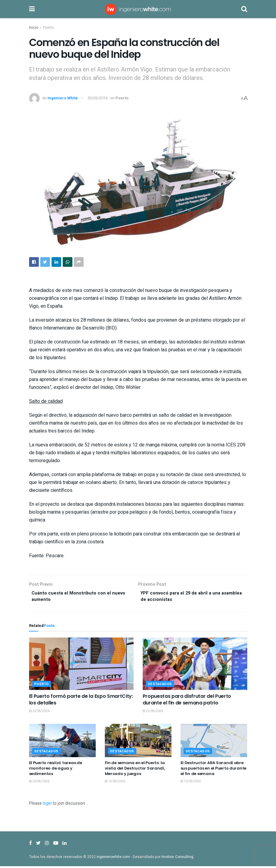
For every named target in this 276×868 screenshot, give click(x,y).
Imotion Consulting (177, 859)
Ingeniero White (63, 98)
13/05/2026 (191, 784)
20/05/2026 (39, 784)
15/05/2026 (115, 784)
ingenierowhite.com (113, 859)
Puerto (48, 28)
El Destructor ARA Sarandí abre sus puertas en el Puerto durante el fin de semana (214, 770)
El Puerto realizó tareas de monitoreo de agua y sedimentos (56, 770)
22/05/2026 (39, 713)
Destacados (160, 686)
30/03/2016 (98, 98)
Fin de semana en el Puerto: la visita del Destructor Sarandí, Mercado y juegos (135, 770)
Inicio (34, 28)
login (47, 805)
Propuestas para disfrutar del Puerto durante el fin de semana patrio (187, 701)
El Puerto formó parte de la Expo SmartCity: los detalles (81, 701)
